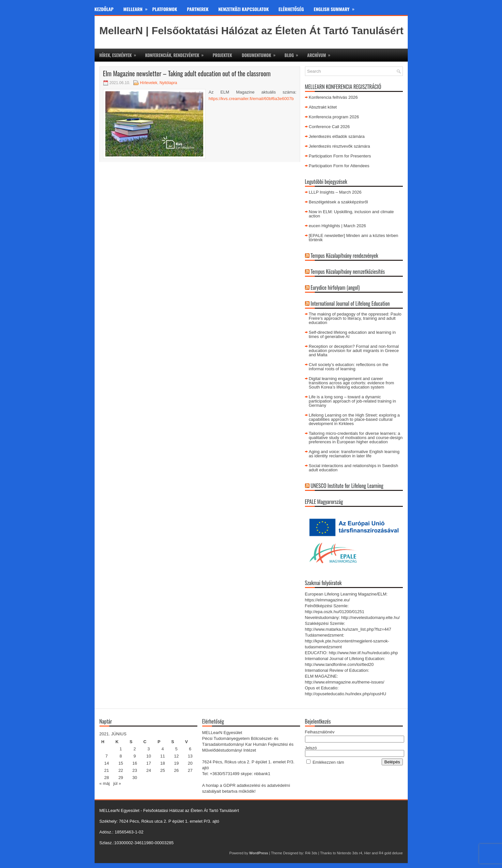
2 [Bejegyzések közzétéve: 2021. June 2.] (135, 749)
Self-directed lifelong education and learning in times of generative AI (352, 334)
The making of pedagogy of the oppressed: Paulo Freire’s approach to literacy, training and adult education (355, 318)
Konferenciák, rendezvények (176, 53)
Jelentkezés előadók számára (337, 136)
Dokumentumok (261, 53)
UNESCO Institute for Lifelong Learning (347, 486)
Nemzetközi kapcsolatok (243, 9)
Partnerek (198, 9)
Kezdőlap (104, 9)
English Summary (337, 8)
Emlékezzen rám (328, 762)
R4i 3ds (311, 853)
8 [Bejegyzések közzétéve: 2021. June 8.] (121, 756)
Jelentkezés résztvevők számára (340, 146)
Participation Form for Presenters (340, 156)
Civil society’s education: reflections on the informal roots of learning (349, 367)
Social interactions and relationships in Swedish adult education (354, 468)
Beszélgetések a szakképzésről (338, 202)
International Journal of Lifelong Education (350, 303)
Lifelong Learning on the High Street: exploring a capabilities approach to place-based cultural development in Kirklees (354, 419)
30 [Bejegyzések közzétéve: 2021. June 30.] (135, 778)
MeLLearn (138, 8)
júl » (117, 783)
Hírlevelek (149, 83)
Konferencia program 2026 (334, 117)
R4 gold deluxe (391, 853)
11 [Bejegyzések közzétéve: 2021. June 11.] (162, 756)
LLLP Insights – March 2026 (335, 192)
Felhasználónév (320, 732)
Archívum (321, 53)
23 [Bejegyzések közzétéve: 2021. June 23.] (135, 770)
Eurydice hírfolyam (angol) (335, 287)
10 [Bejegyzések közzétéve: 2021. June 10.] (148, 756)
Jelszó (311, 748)
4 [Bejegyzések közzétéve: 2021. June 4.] (163, 749)
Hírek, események (120, 53)
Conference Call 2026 (329, 127)
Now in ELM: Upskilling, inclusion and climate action (351, 214)
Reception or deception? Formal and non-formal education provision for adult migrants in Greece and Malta (354, 351)
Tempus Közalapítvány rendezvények (344, 256)
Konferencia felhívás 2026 (333, 97)
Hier (367, 853)
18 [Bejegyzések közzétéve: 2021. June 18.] (162, 763)
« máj (105, 783)
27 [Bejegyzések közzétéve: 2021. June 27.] (190, 770)
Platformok (165, 9)
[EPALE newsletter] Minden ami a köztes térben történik (354, 238)
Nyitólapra (168, 83)
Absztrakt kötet (323, 107)
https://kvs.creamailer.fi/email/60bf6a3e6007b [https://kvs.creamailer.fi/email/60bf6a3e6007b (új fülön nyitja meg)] (251, 99)
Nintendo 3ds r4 (350, 853)
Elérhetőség (291, 9)
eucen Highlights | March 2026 (337, 226)
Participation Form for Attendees (339, 166)
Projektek (222, 55)
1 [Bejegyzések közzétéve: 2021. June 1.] (121, 749)
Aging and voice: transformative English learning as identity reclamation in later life (354, 454)
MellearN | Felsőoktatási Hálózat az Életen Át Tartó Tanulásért (251, 31)
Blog (293, 53)
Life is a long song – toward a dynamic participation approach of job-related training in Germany (352, 401)
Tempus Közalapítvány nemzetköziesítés (348, 272)
